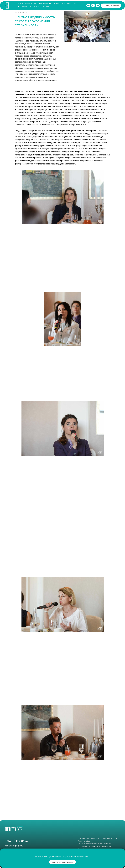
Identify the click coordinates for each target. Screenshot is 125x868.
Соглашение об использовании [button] (77, 857)
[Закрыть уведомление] (123, 850)
